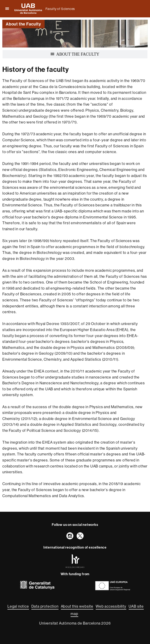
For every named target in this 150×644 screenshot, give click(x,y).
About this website (77, 606)
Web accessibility (111, 606)
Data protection (45, 606)
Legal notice (18, 606)
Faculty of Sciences (60, 9)
